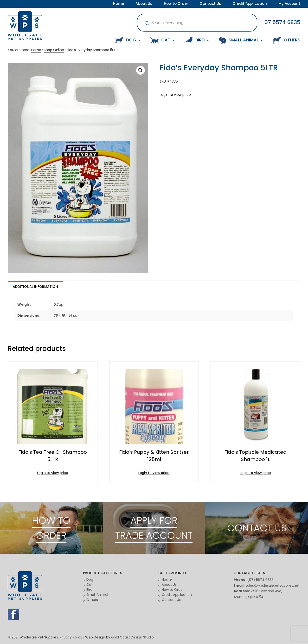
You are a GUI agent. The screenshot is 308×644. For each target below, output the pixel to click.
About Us (144, 4)
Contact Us (210, 4)
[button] (141, 70)
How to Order (176, 4)
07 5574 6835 (282, 22)
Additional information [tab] (35, 287)
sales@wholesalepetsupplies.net (273, 585)
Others (92, 600)
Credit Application (250, 4)
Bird (89, 590)
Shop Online (54, 50)
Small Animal (97, 595)
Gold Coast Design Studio (132, 637)
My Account (289, 4)
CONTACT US (257, 528)
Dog (90, 579)
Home (119, 4)
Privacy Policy (71, 637)
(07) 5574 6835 (260, 580)
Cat (90, 585)
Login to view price (175, 95)
